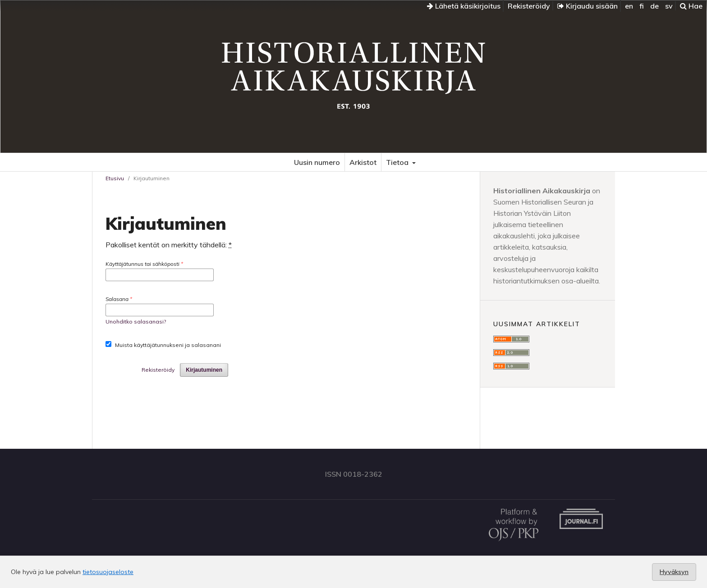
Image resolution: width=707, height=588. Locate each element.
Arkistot (363, 162)
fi (642, 6)
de (654, 6)
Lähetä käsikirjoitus (464, 6)
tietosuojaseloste (108, 572)
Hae (691, 6)
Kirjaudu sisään (588, 6)
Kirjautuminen (204, 370)
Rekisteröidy (529, 6)
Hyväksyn (674, 572)
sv (669, 6)
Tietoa (398, 162)
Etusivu (115, 178)
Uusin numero (317, 162)
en (629, 6)
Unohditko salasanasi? (136, 321)
